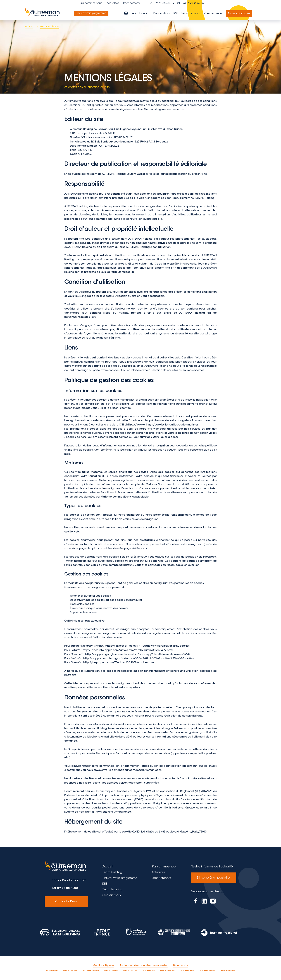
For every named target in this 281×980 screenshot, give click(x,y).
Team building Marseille (70, 971)
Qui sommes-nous (91, 3)
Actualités (113, 3)
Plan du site (181, 966)
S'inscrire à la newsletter (214, 878)
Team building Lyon (149, 971)
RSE (176, 14)
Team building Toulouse (130, 971)
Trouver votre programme (93, 13)
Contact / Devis (66, 902)
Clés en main (214, 14)
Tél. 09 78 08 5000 (65, 888)
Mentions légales (104, 966)
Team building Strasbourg (91, 971)
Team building (140, 14)
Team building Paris (52, 971)
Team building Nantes (187, 971)
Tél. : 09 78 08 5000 (160, 3)
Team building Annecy (228, 971)
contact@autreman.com (69, 881)
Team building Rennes (111, 971)
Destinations (162, 14)
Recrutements (132, 3)
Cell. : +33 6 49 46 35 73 (190, 3)
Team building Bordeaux (168, 971)
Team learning (191, 14)
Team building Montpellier (208, 971)
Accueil (107, 867)
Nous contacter (239, 14)
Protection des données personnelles (144, 966)
